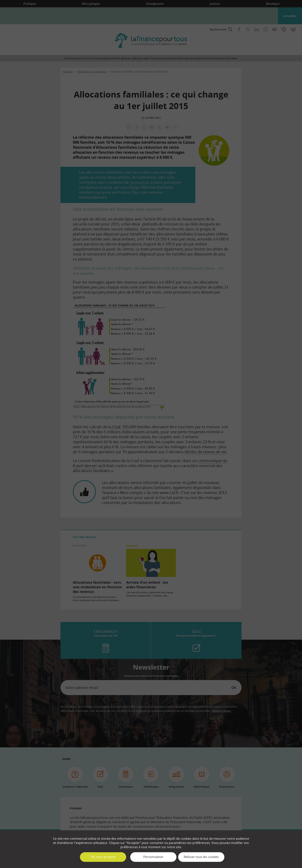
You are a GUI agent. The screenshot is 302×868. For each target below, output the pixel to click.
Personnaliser (153, 857)
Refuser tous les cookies (201, 857)
